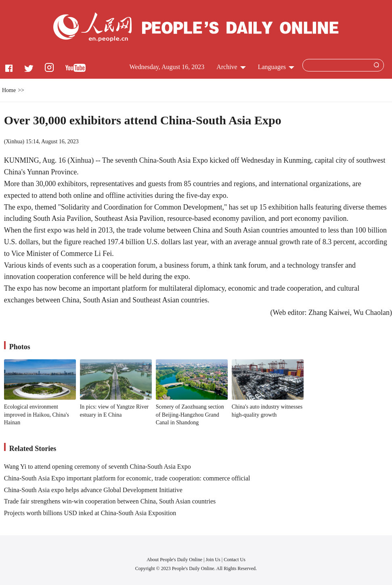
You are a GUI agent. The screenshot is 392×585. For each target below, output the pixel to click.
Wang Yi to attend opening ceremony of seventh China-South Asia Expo (97, 467)
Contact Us (235, 560)
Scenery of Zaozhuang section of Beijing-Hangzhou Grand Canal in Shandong (190, 415)
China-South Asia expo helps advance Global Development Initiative (93, 490)
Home (9, 90)
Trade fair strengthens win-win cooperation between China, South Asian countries (110, 501)
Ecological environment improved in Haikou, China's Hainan (37, 415)
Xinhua (14, 142)
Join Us (213, 560)
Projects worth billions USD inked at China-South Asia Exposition (90, 513)
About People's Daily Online (174, 560)
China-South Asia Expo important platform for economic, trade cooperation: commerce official (127, 478)
